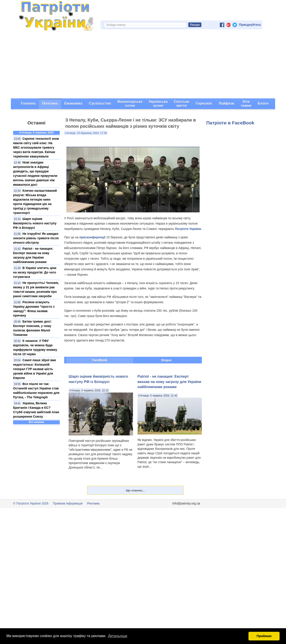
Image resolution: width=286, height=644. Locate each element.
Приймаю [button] (264, 636)
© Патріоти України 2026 (31, 503)
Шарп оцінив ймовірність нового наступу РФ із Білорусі (35, 223)
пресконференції (92, 237)
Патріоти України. (188, 229)
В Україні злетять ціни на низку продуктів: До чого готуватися (35, 272)
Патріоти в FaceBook (230, 123)
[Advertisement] (143, 65)
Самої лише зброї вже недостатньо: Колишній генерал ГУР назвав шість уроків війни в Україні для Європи (35, 369)
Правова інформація (68, 503)
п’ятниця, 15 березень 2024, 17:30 (86, 133)
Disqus (166, 360)
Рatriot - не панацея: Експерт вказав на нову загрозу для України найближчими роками (169, 382)
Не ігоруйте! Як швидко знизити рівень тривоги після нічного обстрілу (36, 238)
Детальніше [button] (118, 636)
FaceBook (100, 360)
